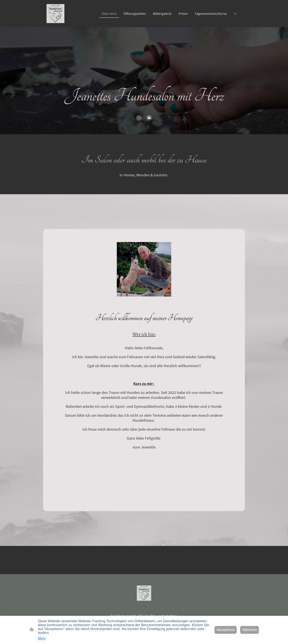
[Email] (149, 118)
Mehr (42, 638)
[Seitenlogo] (55, 14)
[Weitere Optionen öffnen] (235, 13)
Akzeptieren (226, 630)
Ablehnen (249, 630)
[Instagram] (139, 118)
